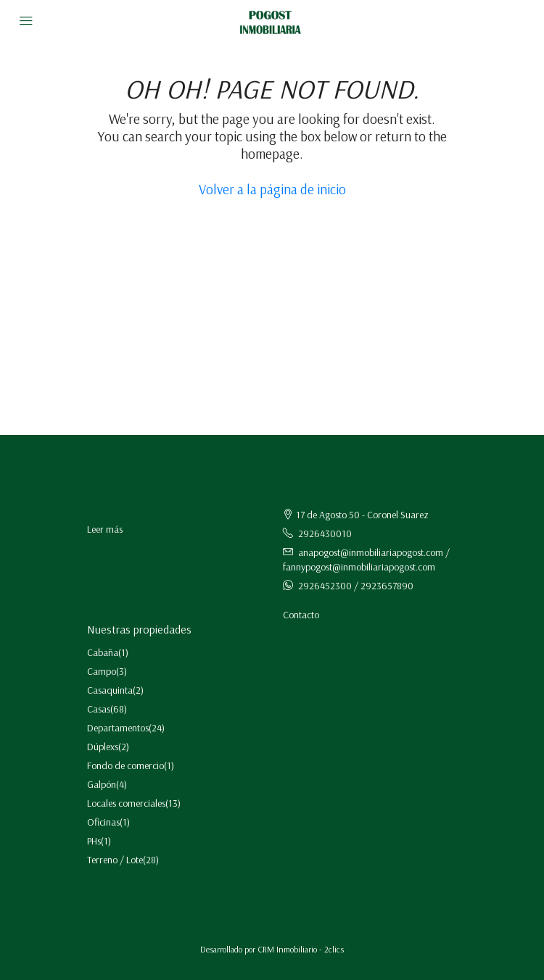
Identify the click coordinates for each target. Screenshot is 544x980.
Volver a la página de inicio (272, 189)
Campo (102, 671)
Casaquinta (110, 690)
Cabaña (103, 652)
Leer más (105, 529)
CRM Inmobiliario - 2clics (301, 949)
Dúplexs (103, 747)
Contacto (301, 615)
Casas (99, 709)
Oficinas (103, 822)
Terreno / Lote (115, 860)
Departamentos (118, 728)
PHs (94, 841)
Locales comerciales (126, 803)
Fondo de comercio (125, 765)
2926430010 (325, 533)
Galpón (102, 784)
